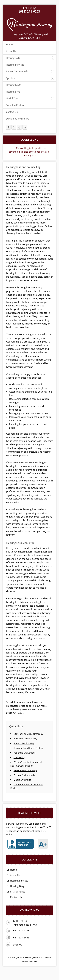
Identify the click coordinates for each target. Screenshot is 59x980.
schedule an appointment (20, 831)
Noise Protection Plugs (25, 770)
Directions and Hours (17, 119)
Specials (10, 78)
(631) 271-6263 (15, 713)
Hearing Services (15, 65)
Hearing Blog (13, 92)
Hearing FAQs (13, 85)
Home (9, 44)
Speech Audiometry (24, 743)
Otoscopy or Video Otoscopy (28, 734)
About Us (11, 51)
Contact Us (12, 112)
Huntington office (16, 706)
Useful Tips (12, 98)
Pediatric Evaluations (25, 753)
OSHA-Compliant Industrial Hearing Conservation (26, 764)
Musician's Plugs (22, 780)
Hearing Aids (13, 58)
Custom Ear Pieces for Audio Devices (27, 786)
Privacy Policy (18, 892)
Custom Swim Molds (24, 775)
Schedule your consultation (21, 702)
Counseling (19, 757)
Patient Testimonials (17, 71)
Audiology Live (31, 961)
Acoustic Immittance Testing (28, 748)
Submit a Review (15, 105)
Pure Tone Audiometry (25, 739)
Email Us (17, 945)
